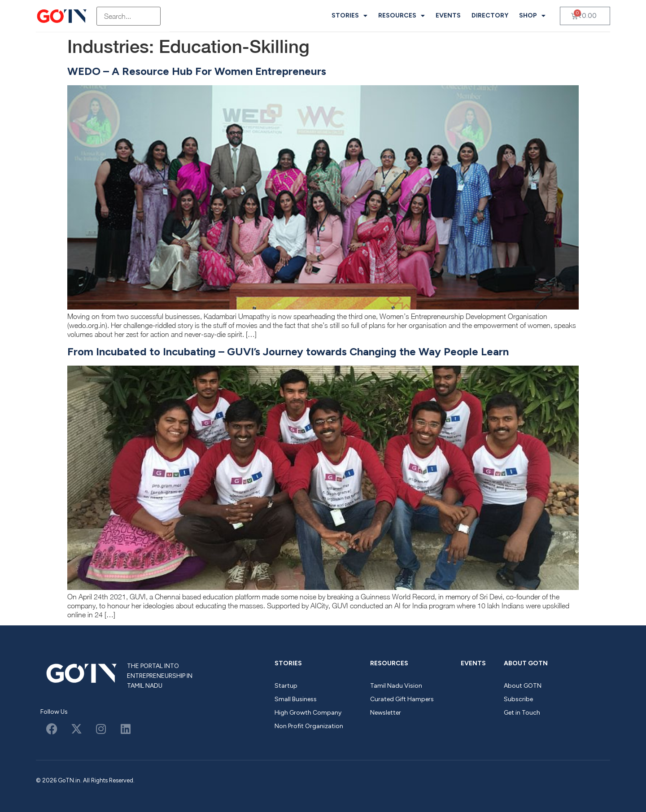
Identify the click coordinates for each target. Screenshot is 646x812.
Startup (286, 686)
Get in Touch (522, 713)
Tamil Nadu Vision (396, 686)
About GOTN (526, 663)
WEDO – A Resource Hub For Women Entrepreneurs (197, 71)
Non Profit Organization (309, 726)
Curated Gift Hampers (402, 699)
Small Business (296, 699)
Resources (402, 16)
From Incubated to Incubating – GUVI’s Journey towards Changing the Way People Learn (288, 351)
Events (448, 15)
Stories (349, 16)
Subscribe (518, 699)
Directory (490, 15)
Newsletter (386, 713)
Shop (532, 16)
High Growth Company (308, 713)
